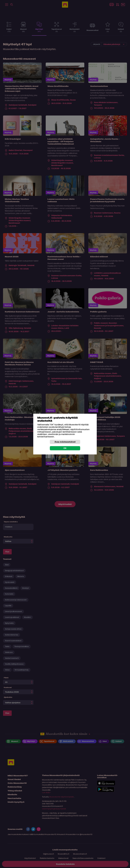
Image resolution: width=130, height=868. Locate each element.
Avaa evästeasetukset (65, 442)
